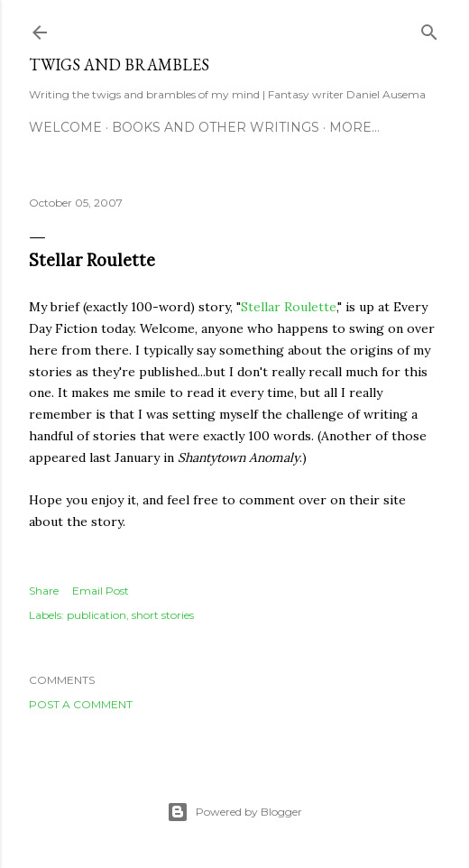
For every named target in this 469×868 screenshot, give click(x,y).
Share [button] (44, 591)
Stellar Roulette (289, 307)
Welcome (65, 127)
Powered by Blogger (234, 812)
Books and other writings (216, 127)
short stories (163, 615)
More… (354, 127)
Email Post (101, 591)
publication (97, 615)
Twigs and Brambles (119, 65)
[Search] (429, 28)
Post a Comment (81, 704)
